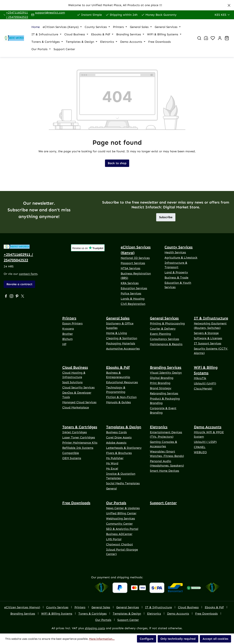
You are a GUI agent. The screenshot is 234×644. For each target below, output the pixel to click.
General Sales (118, 318)
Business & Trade (176, 277)
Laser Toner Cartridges (79, 437)
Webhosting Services (121, 518)
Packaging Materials (121, 343)
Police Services (131, 293)
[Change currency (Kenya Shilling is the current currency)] (222, 15)
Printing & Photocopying (167, 323)
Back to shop (117, 163)
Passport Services (133, 263)
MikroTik (200, 378)
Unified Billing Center (121, 513)
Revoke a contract (19, 284)
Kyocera (68, 329)
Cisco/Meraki (203, 389)
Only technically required (178, 639)
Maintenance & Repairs (166, 344)
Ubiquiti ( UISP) (205, 442)
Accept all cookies (215, 639)
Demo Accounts (208, 427)
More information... (102, 639)
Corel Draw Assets (119, 437)
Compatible (71, 453)
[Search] (199, 38)
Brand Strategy (161, 388)
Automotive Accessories (123, 349)
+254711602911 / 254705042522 (17, 15)
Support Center (163, 503)
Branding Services (166, 367)
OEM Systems (72, 458)
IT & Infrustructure (211, 318)
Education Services (134, 288)
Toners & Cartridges (80, 427)
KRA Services (130, 283)
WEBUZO (200, 452)
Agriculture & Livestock (181, 258)
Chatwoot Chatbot (119, 544)
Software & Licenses (208, 338)
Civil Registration (133, 304)
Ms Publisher (115, 458)
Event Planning (160, 334)
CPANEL (200, 447)
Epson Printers (72, 323)
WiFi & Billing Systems (206, 370)
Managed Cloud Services (79, 402)
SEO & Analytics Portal (122, 529)
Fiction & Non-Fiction (121, 397)
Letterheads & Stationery (124, 448)
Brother (68, 334)
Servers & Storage (206, 333)
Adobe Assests (116, 443)
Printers (69, 318)
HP (64, 344)
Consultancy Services (165, 339)
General (111, 488)
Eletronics (159, 427)
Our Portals (116, 503)
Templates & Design (124, 427)
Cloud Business (75, 367)
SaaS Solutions (72, 382)
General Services (164, 318)
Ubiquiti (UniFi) (205, 383)
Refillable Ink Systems (78, 448)
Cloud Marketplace (76, 407)
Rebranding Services (164, 393)
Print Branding (160, 383)
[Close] (229, 5)
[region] (117, 5)
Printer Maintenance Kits (80, 443)
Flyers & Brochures (119, 453)
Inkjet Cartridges (75, 432)
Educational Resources (122, 382)
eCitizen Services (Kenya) (136, 250)
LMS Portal (114, 539)
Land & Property (176, 272)
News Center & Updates (123, 508)
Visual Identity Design (166, 373)
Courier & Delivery (163, 329)
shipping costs (95, 628)
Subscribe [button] (166, 217)
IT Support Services (208, 343)
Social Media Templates (123, 483)
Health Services (175, 252)
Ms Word (112, 463)
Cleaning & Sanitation (122, 338)
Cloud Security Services (78, 387)
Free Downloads (76, 503)
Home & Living (117, 333)
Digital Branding (162, 378)
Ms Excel (112, 468)
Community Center (119, 524)
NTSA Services (130, 268)
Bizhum (67, 339)
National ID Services (135, 258)
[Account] (220, 38)
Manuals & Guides (118, 402)
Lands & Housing (133, 299)
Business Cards (116, 432)
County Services (179, 247)
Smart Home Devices (165, 471)
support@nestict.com (50, 12)
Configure (147, 639)
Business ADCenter (119, 534)
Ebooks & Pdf (118, 367)
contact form (28, 274)
